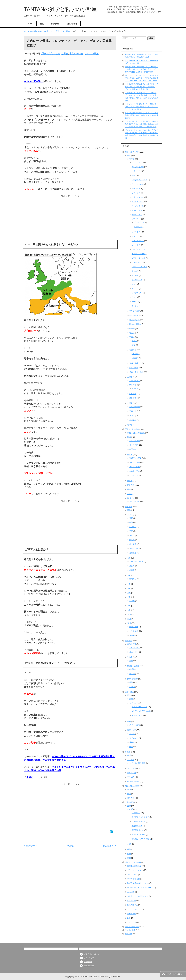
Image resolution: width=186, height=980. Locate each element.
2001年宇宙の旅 (134, 879)
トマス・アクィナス (139, 267)
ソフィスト (136, 219)
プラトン (135, 236)
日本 (129, 489)
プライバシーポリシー (92, 954)
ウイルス (133, 703)
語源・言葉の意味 (132, 927)
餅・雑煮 (133, 544)
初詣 (131, 522)
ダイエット (134, 738)
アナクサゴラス (138, 206)
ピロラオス (136, 193)
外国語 (128, 752)
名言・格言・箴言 (136, 372)
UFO (133, 345)
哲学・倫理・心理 (132, 152)
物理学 (132, 669)
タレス (134, 175)
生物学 (130, 657)
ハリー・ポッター (139, 821)
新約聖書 (133, 398)
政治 (129, 789)
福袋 (131, 518)
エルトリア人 (135, 471)
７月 (129, 597)
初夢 (131, 531)
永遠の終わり (137, 826)
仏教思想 (135, 358)
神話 (129, 437)
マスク (132, 734)
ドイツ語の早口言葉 (137, 763)
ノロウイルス (137, 715)
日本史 (130, 481)
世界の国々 (132, 485)
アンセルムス (137, 262)
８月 (129, 606)
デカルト (135, 275)
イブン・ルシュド (139, 258)
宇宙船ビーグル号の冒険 (141, 839)
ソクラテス (136, 232)
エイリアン (132, 922)
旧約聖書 (133, 394)
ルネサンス (134, 475)
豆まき (132, 566)
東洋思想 (133, 350)
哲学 (129, 155)
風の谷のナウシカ (134, 866)
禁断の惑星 (132, 914)
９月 (129, 610)
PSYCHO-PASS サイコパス (138, 883)
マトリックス (132, 875)
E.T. (129, 918)
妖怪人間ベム (132, 905)
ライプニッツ (137, 293)
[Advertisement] (70, 218)
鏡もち (132, 540)
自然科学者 (132, 644)
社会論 (132, 333)
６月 (129, 593)
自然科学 (129, 641)
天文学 (132, 674)
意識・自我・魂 (135, 363)
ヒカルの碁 (132, 901)
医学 (129, 695)
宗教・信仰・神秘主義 (136, 433)
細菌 (131, 699)
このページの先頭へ (174, 974)
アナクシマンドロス (139, 180)
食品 (131, 747)
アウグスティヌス (139, 249)
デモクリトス (137, 215)
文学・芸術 (129, 802)
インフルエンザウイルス (141, 711)
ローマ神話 (134, 445)
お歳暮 (132, 635)
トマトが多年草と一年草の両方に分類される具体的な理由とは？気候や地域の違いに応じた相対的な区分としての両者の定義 (142, 124)
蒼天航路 (131, 892)
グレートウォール (134, 909)
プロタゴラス (139, 222)
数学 (131, 682)
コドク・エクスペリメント (138, 896)
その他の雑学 (130, 930)
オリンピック (135, 502)
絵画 (129, 854)
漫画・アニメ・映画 (133, 862)
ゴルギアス (138, 227)
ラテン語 (131, 777)
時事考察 (131, 798)
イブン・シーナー (139, 254)
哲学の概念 (134, 315)
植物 (131, 661)
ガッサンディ (137, 280)
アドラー (133, 420)
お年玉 (132, 535)
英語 (129, 755)
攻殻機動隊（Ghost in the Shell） (140, 888)
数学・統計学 (132, 679)
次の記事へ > (109, 846)
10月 (129, 615)
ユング (132, 415)
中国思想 (135, 354)
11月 (129, 619)
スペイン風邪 (135, 725)
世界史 (65, 54)
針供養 (132, 570)
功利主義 (133, 385)
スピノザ (135, 289)
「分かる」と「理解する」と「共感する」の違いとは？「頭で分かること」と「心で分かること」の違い (142, 107)
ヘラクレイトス (138, 197)
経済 (129, 794)
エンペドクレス (138, 202)
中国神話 (133, 449)
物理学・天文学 (133, 666)
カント (134, 297)
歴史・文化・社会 (51, 54)
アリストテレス (138, 241)
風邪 (129, 721)
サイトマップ (89, 958)
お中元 (132, 601)
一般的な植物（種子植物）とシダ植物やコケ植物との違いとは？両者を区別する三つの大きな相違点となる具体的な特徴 (142, 69)
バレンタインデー (136, 562)
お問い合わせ (72, 24)
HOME (30, 24)
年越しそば (134, 627)
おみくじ (133, 527)
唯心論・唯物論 (135, 324)
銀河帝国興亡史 (138, 830)
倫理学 (130, 377)
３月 (129, 575)
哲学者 (132, 159)
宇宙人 (134, 341)
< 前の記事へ (31, 846)
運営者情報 (55, 24)
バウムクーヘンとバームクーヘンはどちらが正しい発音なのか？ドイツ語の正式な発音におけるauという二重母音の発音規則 (142, 78)
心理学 (130, 403)
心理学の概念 (135, 407)
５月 (129, 588)
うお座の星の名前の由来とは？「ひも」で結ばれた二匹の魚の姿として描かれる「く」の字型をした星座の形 (142, 87)
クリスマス (134, 631)
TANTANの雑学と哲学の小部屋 (61, 9)
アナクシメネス (138, 184)
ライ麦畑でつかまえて (140, 817)
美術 (129, 849)
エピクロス (136, 245)
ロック (134, 284)
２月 (129, 558)
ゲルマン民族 (92, 54)
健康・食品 (132, 730)
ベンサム (135, 388)
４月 (129, 584)
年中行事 (129, 507)
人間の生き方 (135, 381)
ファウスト (136, 813)
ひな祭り (133, 579)
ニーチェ (135, 306)
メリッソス (136, 171)
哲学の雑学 (134, 368)
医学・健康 (129, 692)
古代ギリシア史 (135, 458)
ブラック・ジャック (135, 870)
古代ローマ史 (76, 54)
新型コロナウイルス (139, 707)
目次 (42, 24)
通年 (129, 510)
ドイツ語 (131, 760)
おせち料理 (134, 548)
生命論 (132, 329)
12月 (129, 623)
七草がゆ (133, 553)
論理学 (130, 425)
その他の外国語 (133, 781)
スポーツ (131, 498)
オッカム (135, 271)
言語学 (130, 494)
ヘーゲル (135, 302)
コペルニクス (135, 648)
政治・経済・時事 (132, 786)
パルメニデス (137, 162)
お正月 (130, 515)
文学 (129, 806)
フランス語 (132, 768)
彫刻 (129, 858)
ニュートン (134, 652)
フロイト (133, 411)
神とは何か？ (135, 320)
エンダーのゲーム (139, 835)
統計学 (132, 687)
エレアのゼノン (138, 167)
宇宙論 (132, 337)
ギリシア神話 (135, 441)
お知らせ (129, 934)
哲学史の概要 (135, 311)
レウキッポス (137, 210)
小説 (131, 809)
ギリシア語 (132, 773)
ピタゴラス (136, 189)
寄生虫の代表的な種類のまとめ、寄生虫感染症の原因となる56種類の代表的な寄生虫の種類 (142, 115)
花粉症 (132, 742)
